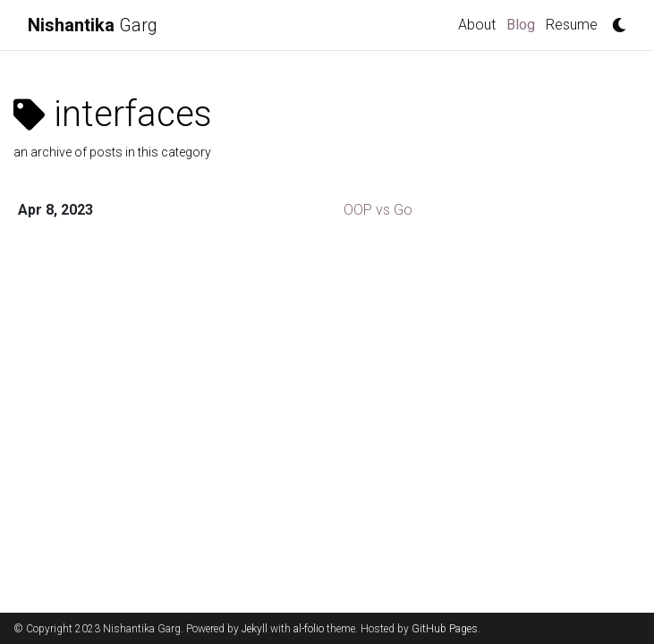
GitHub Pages (445, 629)
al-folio (309, 629)
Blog (523, 23)
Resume (572, 25)
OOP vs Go (378, 210)
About (477, 25)
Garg (93, 25)
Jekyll (255, 629)
